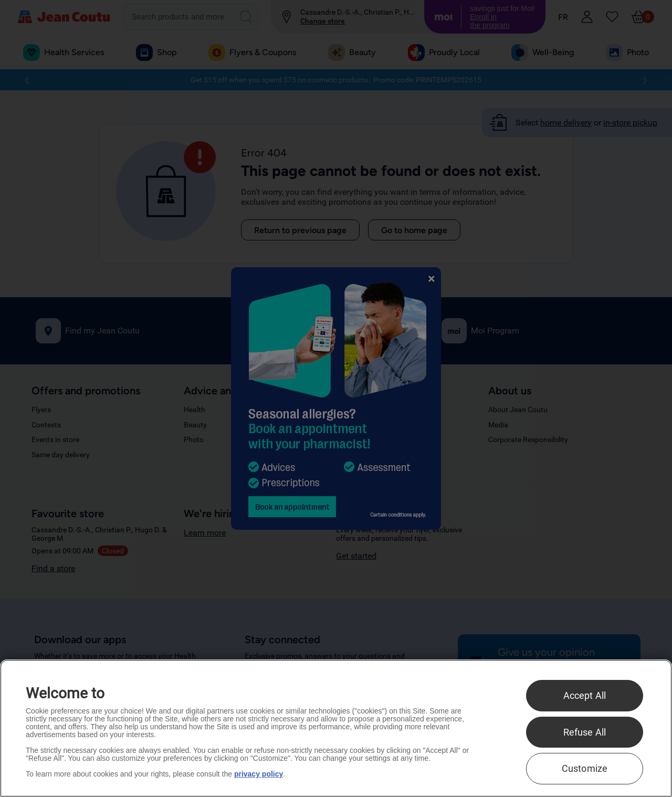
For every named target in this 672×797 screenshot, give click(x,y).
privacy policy (259, 774)
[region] (336, 728)
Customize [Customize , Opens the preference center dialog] (585, 768)
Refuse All (585, 732)
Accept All (585, 695)
